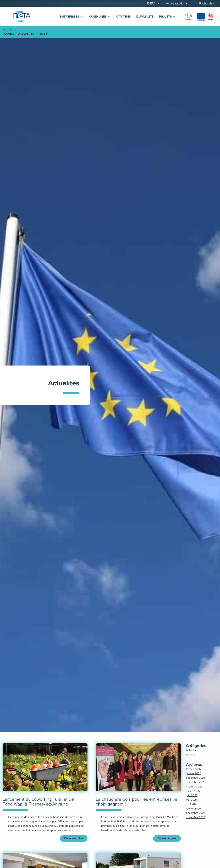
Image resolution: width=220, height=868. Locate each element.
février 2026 (193, 769)
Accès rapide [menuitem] (177, 3)
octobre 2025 (194, 787)
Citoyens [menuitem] (124, 17)
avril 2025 (192, 804)
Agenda (191, 755)
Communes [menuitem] (100, 17)
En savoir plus (74, 839)
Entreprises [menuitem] (71, 17)
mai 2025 (192, 800)
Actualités (26, 34)
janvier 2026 (194, 773)
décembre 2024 (196, 813)
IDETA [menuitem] (153, 3)
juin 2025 (192, 795)
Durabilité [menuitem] (145, 17)
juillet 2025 (193, 791)
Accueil (8, 34)
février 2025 (193, 809)
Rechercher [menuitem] (204, 3)
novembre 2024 (196, 817)
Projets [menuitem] (167, 17)
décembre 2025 (196, 778)
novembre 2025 (196, 782)
